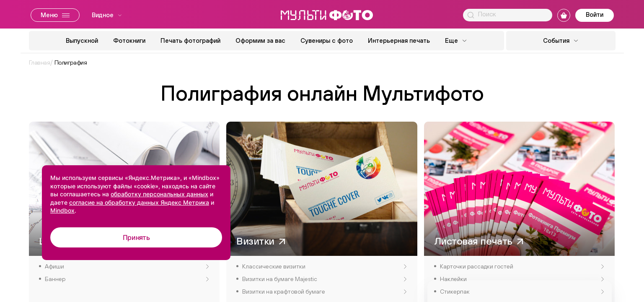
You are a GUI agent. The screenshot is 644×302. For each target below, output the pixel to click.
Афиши (127, 266)
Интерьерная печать (399, 40)
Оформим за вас (260, 40)
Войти (595, 14)
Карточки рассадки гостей (522, 266)
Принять (136, 237)
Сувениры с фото (327, 40)
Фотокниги (129, 40)
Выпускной (82, 40)
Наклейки (522, 279)
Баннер (127, 279)
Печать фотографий (190, 40)
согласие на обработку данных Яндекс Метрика (139, 202)
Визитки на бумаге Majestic (324, 279)
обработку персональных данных (159, 194)
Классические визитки (324, 266)
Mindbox (62, 210)
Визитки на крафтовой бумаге (324, 292)
